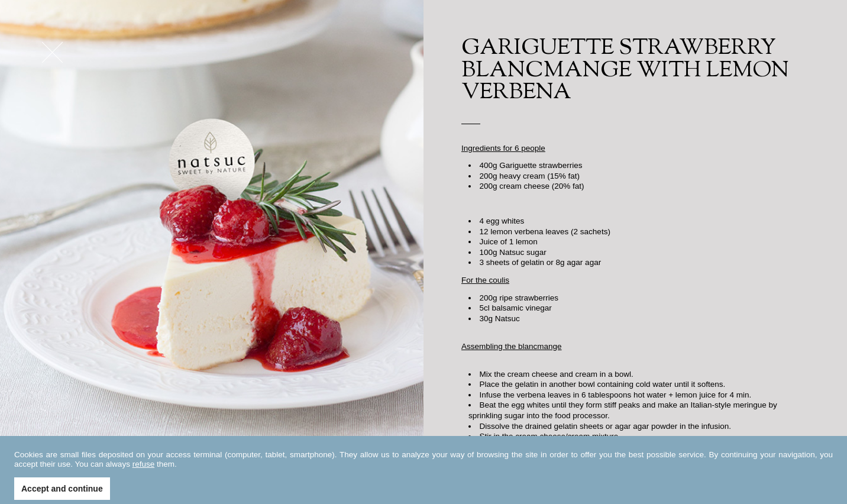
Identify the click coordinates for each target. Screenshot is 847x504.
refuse (144, 477)
